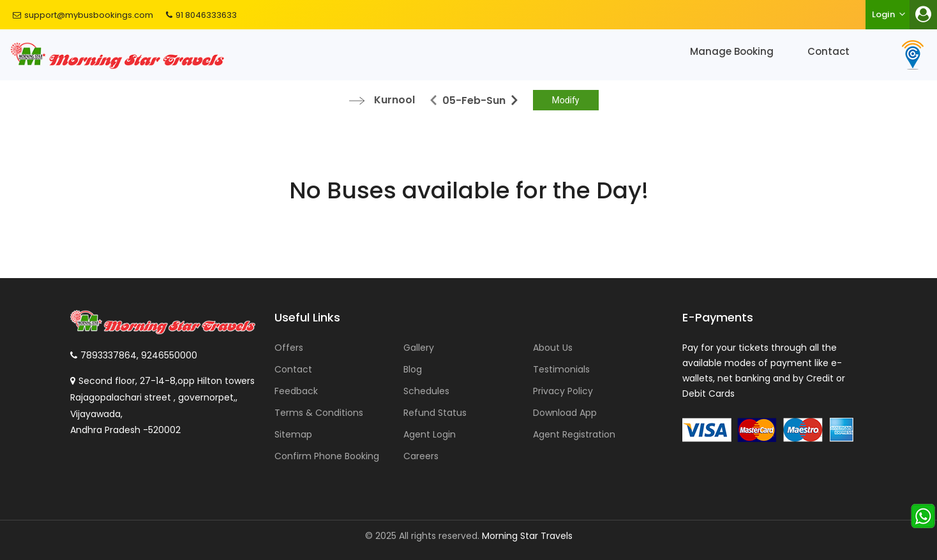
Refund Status (435, 413)
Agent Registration (574, 434)
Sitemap (293, 434)
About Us (553, 348)
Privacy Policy (563, 391)
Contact (828, 51)
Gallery (419, 348)
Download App (565, 413)
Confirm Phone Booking (327, 456)
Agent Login (430, 434)
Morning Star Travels (527, 536)
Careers (421, 456)
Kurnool (394, 100)
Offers (289, 348)
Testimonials (561, 369)
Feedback (296, 391)
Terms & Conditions (319, 413)
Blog (413, 369)
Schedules (426, 391)
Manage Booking (732, 51)
